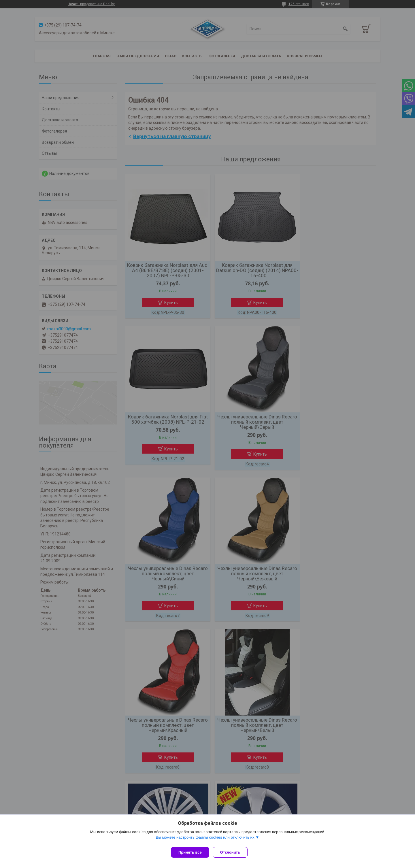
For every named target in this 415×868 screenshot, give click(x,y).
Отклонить (232, 852)
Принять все (190, 852)
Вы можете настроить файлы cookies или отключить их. (205, 840)
